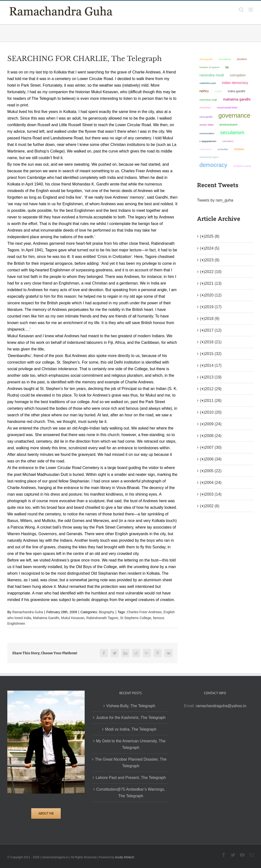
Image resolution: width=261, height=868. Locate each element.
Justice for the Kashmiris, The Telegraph (131, 718)
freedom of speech (210, 67)
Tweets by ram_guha (215, 200)
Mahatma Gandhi (46, 618)
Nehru (204, 91)
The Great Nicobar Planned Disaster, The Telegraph (131, 763)
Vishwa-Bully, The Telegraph (131, 706)
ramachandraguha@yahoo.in (221, 706)
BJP (227, 67)
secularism (232, 132)
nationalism (206, 149)
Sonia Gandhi (206, 117)
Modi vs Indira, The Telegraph (131, 729)
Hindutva (239, 149)
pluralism (242, 59)
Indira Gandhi (236, 91)
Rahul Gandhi (206, 59)
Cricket (218, 91)
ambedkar (223, 149)
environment (228, 125)
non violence (225, 59)
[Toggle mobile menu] (251, 10)
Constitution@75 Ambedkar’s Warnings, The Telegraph (131, 793)
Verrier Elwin (207, 125)
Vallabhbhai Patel (208, 83)
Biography (106, 612)
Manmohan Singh (208, 100)
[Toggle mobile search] (241, 10)
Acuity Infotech (125, 857)
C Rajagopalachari (208, 141)
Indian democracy (235, 83)
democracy (213, 165)
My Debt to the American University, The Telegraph (131, 744)
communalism (207, 133)
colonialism (228, 141)
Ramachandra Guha (28, 612)
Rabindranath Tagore (102, 618)
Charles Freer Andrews (144, 612)
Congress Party (242, 166)
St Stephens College (136, 618)
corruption (238, 75)
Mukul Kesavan (73, 618)
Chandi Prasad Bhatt (227, 107)
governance (235, 115)
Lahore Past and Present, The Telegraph (131, 778)
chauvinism (205, 107)
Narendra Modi (212, 75)
